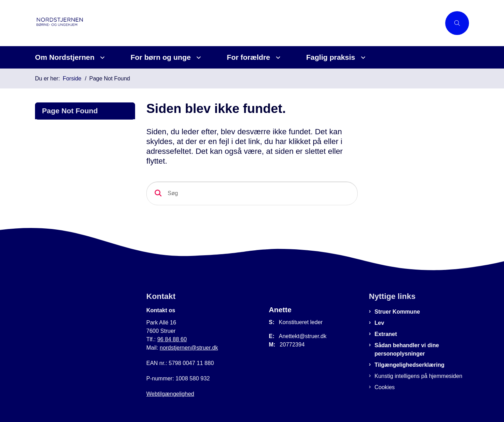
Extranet (386, 334)
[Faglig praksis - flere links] (362, 58)
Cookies (385, 387)
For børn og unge (161, 57)
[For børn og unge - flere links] (198, 58)
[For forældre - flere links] (277, 58)
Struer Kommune (397, 312)
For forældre (248, 57)
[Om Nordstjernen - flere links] (101, 58)
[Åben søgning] (457, 23)
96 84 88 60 (172, 339)
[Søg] (252, 193)
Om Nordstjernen (65, 57)
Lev (379, 323)
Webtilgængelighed (170, 394)
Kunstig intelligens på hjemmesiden (418, 376)
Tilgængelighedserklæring (409, 365)
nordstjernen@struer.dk (189, 348)
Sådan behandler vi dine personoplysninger (407, 349)
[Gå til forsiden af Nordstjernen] (87, 23)
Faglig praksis (331, 57)
